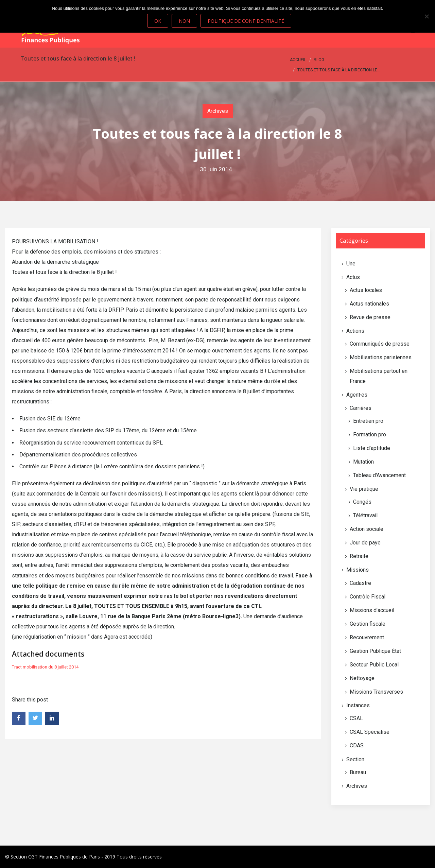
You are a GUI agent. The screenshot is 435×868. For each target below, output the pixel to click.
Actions (355, 331)
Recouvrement (367, 637)
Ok (158, 21)
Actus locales (366, 290)
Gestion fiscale (368, 624)
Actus (353, 277)
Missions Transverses (376, 692)
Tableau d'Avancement (379, 475)
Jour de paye (365, 543)
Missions (358, 570)
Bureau (358, 772)
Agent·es (357, 395)
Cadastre (360, 583)
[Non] (427, 16)
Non (184, 21)
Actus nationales (369, 304)
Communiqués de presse (380, 344)
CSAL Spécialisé (370, 732)
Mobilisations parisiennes (381, 357)
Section (355, 759)
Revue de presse (370, 317)
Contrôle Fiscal (368, 597)
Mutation (363, 462)
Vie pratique (364, 489)
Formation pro (370, 435)
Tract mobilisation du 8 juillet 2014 (45, 667)
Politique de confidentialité (246, 21)
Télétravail (365, 515)
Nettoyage (362, 678)
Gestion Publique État (375, 651)
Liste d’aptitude (372, 448)
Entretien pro (368, 421)
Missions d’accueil (372, 610)
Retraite (359, 556)
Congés (362, 502)
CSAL (356, 718)
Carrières (361, 408)
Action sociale (367, 529)
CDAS (357, 745)
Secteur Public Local (374, 665)
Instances (358, 705)
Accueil (298, 60)
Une (351, 264)
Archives (218, 111)
